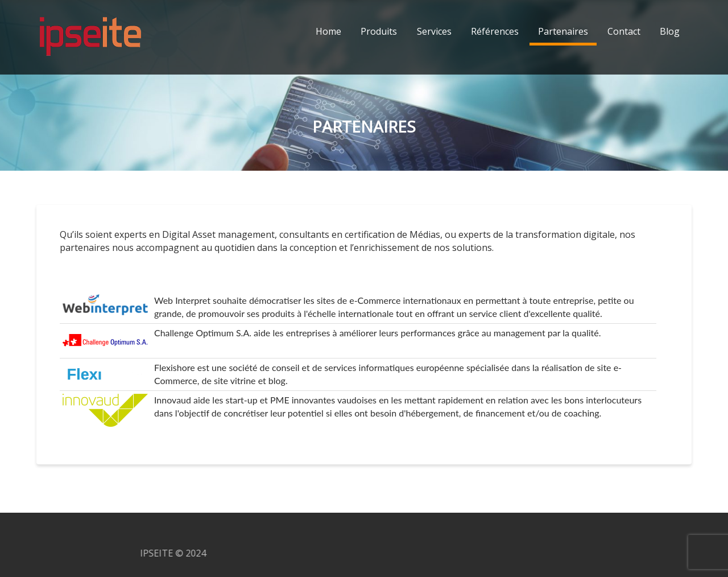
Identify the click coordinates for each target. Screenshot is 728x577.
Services (434, 31)
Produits (379, 31)
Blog (670, 31)
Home (328, 31)
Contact (624, 31)
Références (495, 31)
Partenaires (563, 31)
